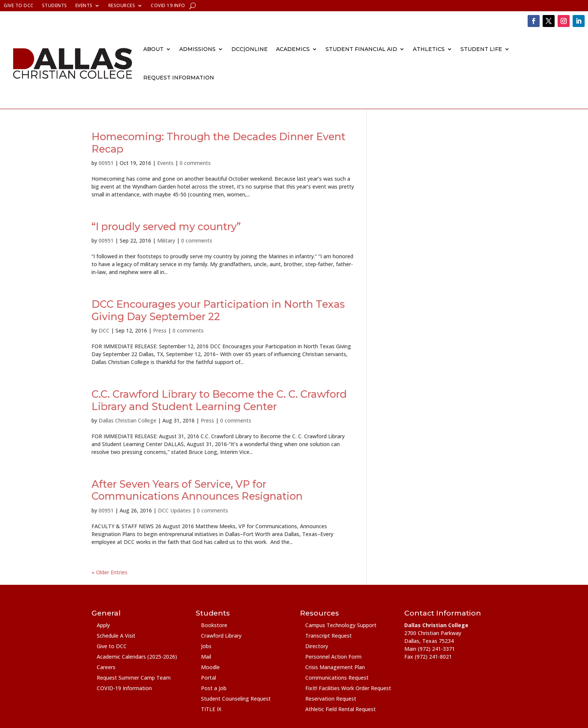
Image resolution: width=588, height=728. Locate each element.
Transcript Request (328, 636)
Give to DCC (19, 6)
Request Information (179, 78)
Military (166, 240)
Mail (206, 657)
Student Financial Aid (361, 49)
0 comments (195, 163)
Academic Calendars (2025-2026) (137, 657)
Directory (317, 646)
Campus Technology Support (341, 625)
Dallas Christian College (127, 420)
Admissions (197, 49)
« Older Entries (109, 572)
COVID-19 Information (124, 688)
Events (84, 6)
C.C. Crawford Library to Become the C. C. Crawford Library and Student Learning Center (219, 400)
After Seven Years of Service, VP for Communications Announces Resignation (197, 490)
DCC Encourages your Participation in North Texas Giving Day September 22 (218, 310)
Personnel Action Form (333, 657)
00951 (106, 163)
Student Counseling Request (236, 699)
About (153, 49)
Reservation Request (331, 699)
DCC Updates (174, 510)
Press (160, 330)
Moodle (210, 667)
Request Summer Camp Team (134, 678)
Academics (293, 49)
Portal (208, 678)
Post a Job (214, 688)
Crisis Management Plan (335, 667)
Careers (106, 667)
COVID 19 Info (168, 6)
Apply (103, 625)
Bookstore (214, 625)
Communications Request (337, 678)
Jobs (206, 646)
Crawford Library (221, 636)
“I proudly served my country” (166, 227)
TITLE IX (211, 709)
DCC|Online (250, 49)
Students (55, 6)
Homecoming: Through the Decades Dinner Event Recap (218, 143)
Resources (122, 6)
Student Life (481, 49)
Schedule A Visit (116, 636)
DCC (104, 330)
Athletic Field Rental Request (340, 709)
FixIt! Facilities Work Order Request (348, 688)
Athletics (429, 49)
